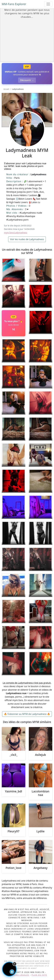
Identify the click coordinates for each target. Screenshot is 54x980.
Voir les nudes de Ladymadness (27, 239)
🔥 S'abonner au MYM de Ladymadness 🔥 (27, 714)
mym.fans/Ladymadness (16, 233)
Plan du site (39, 975)
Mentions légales (18, 975)
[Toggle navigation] (48, 4)
